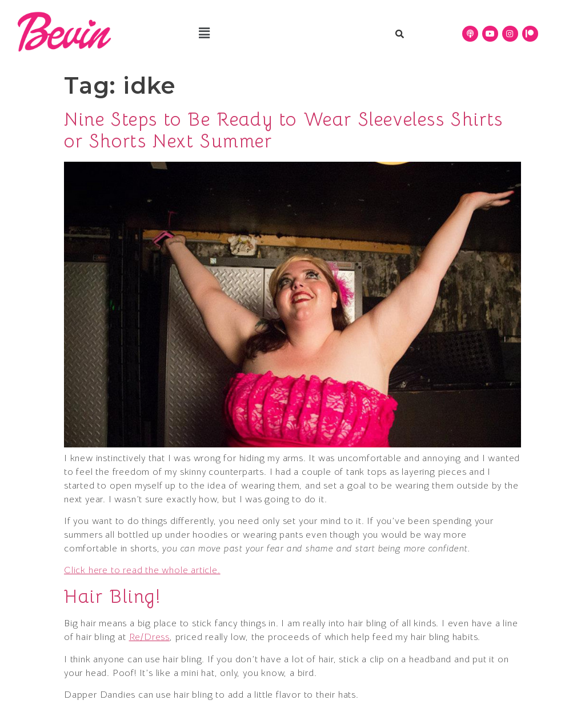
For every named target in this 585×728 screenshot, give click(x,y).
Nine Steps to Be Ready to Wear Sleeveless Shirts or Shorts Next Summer (284, 130)
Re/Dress (149, 637)
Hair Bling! (113, 597)
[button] (205, 34)
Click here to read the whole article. (142, 570)
